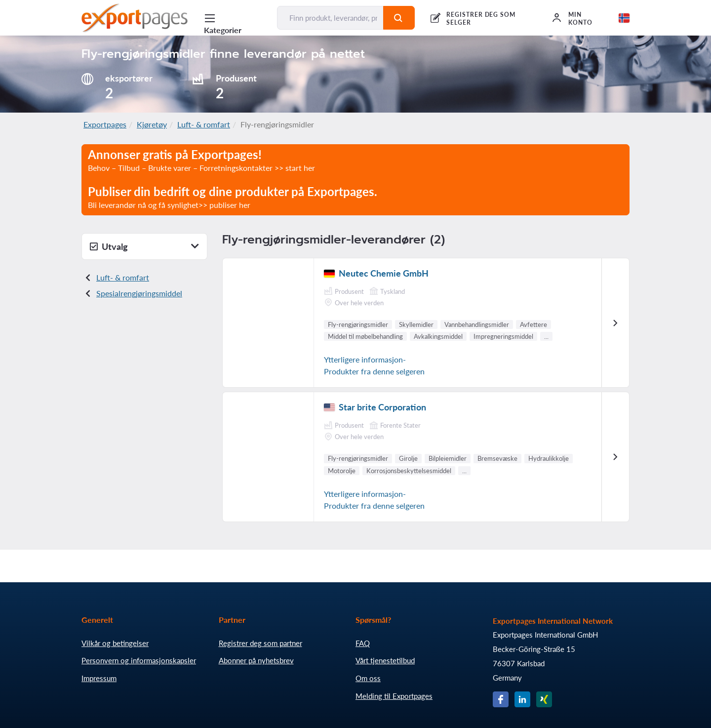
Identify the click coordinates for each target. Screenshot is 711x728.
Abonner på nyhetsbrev (256, 660)
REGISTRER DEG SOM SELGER (481, 19)
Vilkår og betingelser (115, 643)
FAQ (363, 643)
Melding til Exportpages (394, 696)
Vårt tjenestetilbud (385, 660)
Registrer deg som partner (260, 643)
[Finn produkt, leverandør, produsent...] (330, 18)
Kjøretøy (152, 124)
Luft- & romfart (204, 124)
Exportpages (105, 124)
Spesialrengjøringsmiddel (139, 293)
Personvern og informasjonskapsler (139, 660)
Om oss (368, 678)
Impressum (99, 678)
